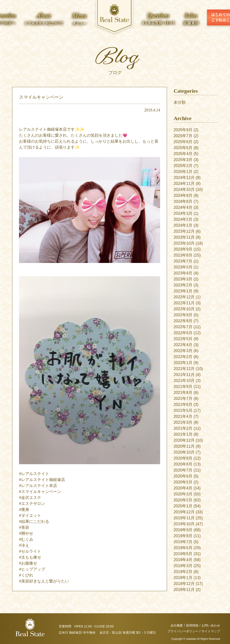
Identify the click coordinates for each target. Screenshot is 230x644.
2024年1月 (183, 225)
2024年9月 (183, 195)
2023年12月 (184, 231)
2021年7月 (183, 399)
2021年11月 (184, 375)
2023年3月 (183, 279)
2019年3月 (183, 566)
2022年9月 (183, 315)
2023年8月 (183, 255)
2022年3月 (183, 351)
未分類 (180, 102)
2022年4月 (183, 345)
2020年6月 (183, 476)
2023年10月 (184, 243)
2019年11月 (184, 518)
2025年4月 (183, 154)
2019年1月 (183, 578)
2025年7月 (183, 136)
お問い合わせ (211, 625)
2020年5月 (183, 482)
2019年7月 (183, 542)
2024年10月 (184, 190)
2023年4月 (183, 273)
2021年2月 (183, 428)
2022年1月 (183, 363)
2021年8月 (183, 393)
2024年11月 (184, 184)
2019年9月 (183, 530)
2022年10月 (184, 309)
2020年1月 (183, 506)
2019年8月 (183, 536)
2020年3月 (183, 494)
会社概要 (177, 625)
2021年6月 (183, 404)
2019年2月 (183, 572)
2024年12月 (184, 178)
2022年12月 (184, 297)
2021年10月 (184, 381)
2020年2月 (183, 500)
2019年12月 (184, 512)
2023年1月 (183, 291)
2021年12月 (184, 369)
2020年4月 (183, 488)
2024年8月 (183, 201)
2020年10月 (184, 452)
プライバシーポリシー (183, 631)
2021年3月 (183, 422)
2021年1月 (183, 434)
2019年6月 (183, 548)
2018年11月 (184, 590)
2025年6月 (183, 142)
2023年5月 (183, 267)
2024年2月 (183, 219)
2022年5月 (183, 339)
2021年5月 (183, 410)
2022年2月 (183, 357)
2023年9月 (183, 249)
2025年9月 (183, 130)
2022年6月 (183, 333)
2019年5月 (183, 554)
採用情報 (192, 625)
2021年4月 (183, 416)
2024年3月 (183, 213)
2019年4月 (183, 560)
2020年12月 (184, 440)
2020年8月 (183, 464)
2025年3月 (183, 160)
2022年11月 (184, 303)
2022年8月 (183, 321)
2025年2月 (183, 166)
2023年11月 (184, 237)
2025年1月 (183, 172)
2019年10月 (184, 524)
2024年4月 (183, 207)
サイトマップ (211, 631)
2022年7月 (183, 327)
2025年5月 (183, 148)
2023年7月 (183, 261)
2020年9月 (183, 458)
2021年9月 (183, 387)
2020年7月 (183, 470)
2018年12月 (184, 584)
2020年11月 (184, 446)
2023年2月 (183, 285)
